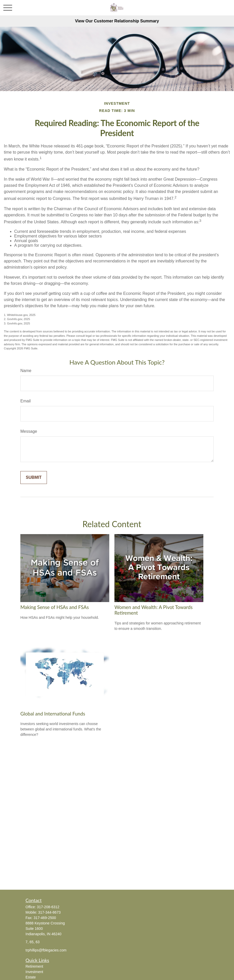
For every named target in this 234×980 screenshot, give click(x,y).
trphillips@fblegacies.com (46, 950)
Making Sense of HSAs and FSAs (55, 607)
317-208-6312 (48, 907)
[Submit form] (34, 478)
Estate (31, 977)
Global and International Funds (53, 714)
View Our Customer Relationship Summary (117, 21)
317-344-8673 (49, 912)
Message (29, 431)
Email (26, 401)
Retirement (34, 966)
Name (26, 371)
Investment (34, 972)
